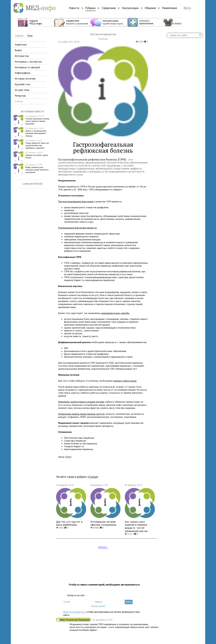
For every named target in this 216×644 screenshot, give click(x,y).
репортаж (20, 96)
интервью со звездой (27, 67)
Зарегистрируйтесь (74, 612)
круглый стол (22, 84)
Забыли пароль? (98, 606)
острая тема (22, 90)
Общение (150, 8)
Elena (68, 457)
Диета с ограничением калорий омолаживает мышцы (36, 132)
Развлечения (169, 8)
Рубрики (90, 8)
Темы (30, 36)
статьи (19, 101)
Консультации (130, 8)
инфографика (22, 73)
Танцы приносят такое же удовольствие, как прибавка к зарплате (37, 144)
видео (18, 50)
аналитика (21, 44)
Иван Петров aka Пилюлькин (75, 620)
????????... (103, 547)
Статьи (93, 477)
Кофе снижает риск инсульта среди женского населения (37, 168)
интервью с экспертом (28, 62)
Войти (187, 8)
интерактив (22, 56)
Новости (74, 8)
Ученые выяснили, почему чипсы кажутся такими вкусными (37, 120)
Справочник (109, 8)
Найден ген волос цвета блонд (37, 155)
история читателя (25, 79)
